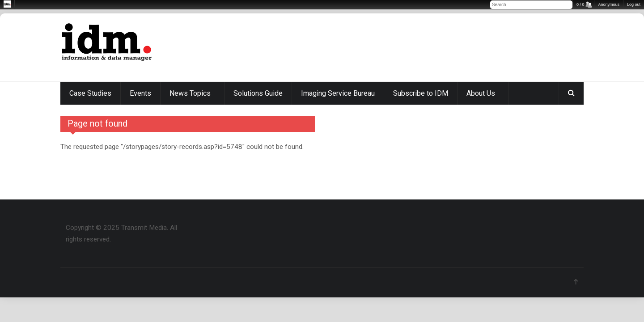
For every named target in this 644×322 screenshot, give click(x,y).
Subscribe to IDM (421, 93)
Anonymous (609, 4)
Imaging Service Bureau (338, 93)
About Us (481, 93)
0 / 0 (580, 4)
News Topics (190, 93)
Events (140, 93)
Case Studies (90, 93)
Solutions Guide (258, 93)
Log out (634, 4)
